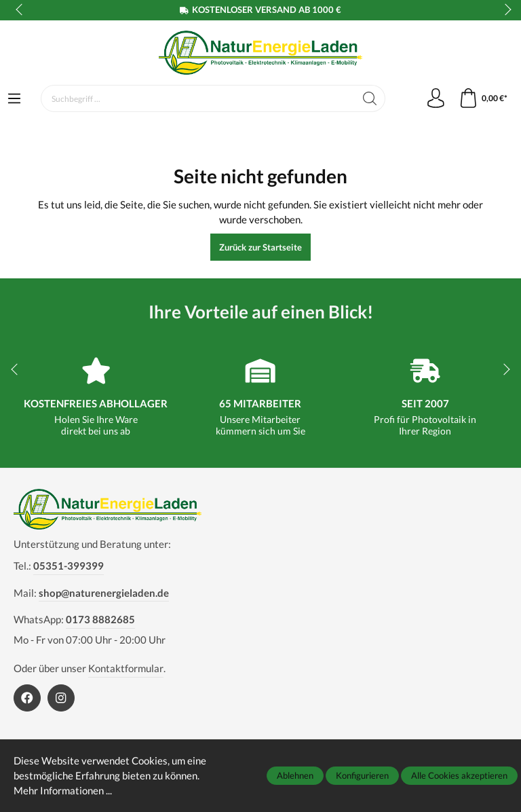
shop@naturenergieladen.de (104, 593)
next (504, 10)
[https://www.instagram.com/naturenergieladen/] (61, 698)
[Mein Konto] (434, 98)
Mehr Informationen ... (63, 791)
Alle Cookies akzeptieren (459, 775)
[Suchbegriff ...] (197, 98)
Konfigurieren (362, 775)
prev (20, 10)
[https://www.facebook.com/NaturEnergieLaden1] (27, 698)
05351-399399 (69, 566)
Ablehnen (295, 775)
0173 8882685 (100, 619)
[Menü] (14, 99)
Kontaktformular (126, 668)
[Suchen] (368, 98)
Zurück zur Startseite (260, 247)
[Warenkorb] (483, 98)
